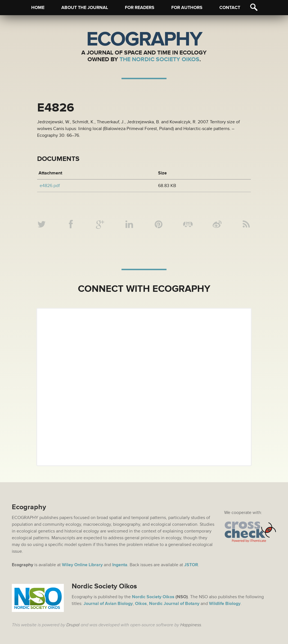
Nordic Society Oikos (153, 597)
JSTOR (191, 565)
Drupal (73, 625)
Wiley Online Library (82, 565)
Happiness (191, 625)
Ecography (144, 39)
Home (38, 8)
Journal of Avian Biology (108, 604)
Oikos (141, 604)
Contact (230, 8)
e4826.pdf (50, 186)
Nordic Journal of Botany (174, 604)
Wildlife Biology (225, 604)
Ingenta (120, 565)
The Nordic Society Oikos (159, 59)
